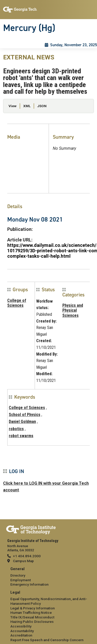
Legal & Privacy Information (33, 608)
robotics (16, 429)
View (13, 106)
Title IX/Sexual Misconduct (32, 617)
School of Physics (25, 415)
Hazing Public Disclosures (32, 622)
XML (27, 106)
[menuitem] (48, 577)
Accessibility (21, 626)
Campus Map (23, 561)
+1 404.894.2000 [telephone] (27, 556)
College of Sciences (17, 303)
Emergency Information (29, 584)
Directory (18, 575)
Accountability (22, 631)
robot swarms (21, 436)
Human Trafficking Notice (31, 612)
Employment (21, 580)
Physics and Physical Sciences (73, 310)
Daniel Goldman (22, 422)
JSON (42, 106)
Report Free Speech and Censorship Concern (47, 640)
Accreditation (21, 635)
